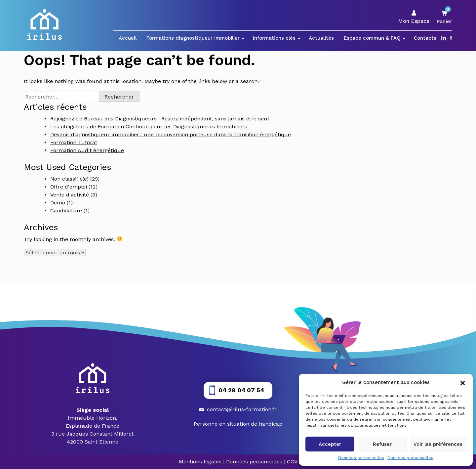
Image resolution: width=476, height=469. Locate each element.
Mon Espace (414, 17)
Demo (58, 203)
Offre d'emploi (69, 187)
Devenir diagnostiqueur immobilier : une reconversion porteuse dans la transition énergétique (171, 134)
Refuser (382, 444)
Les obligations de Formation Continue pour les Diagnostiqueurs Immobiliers (149, 127)
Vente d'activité (70, 195)
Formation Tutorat (74, 142)
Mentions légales (200, 462)
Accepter (330, 444)
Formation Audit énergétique (87, 150)
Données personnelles (361, 458)
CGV (292, 462)
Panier (444, 17)
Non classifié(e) (69, 179)
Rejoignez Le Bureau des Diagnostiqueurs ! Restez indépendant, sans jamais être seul (160, 119)
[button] (463, 382)
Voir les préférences (438, 444)
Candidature (66, 211)
